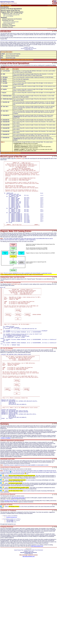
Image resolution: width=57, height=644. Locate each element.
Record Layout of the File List (10, 10)
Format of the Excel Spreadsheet (11, 9)
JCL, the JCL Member (8, 16)
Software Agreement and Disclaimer (12, 19)
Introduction (5, 7)
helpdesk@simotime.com (12, 559)
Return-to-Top (29, 590)
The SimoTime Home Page (52, 28)
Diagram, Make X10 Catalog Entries (12, 12)
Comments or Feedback (9, 26)
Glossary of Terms (7, 24)
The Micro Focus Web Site (11, 542)
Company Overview (7, 27)
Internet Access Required (9, 23)
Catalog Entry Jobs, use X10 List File (12, 13)
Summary (4, 17)
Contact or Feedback (6, 480)
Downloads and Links (8, 20)
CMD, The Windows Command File (11, 15)
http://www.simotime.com (37, 588)
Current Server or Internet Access (11, 22)
